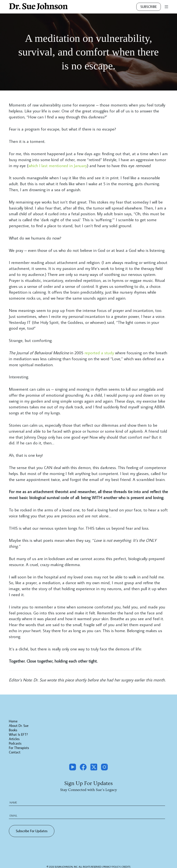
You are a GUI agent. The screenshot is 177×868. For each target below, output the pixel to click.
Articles (14, 739)
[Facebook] (83, 767)
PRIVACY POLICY (112, 862)
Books (13, 730)
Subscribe (149, 7)
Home (13, 721)
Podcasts (15, 743)
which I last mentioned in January (58, 165)
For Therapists (19, 748)
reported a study (99, 353)
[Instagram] (104, 767)
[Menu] (166, 7)
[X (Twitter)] (94, 767)
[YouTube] (73, 767)
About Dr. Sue (19, 726)
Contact (15, 752)
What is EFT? (18, 735)
